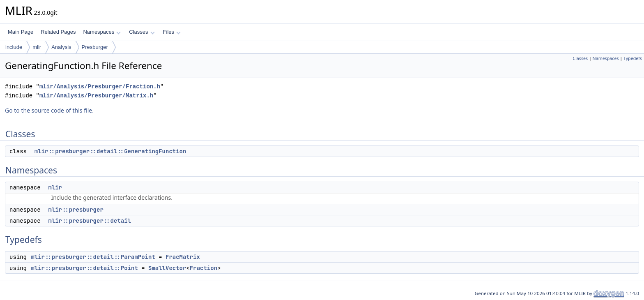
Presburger (95, 47)
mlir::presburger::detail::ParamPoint (93, 257)
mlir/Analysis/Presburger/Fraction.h (100, 87)
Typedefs (633, 58)
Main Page (21, 32)
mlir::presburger (76, 210)
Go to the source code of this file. (49, 110)
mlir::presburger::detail (90, 221)
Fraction (204, 268)
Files (172, 32)
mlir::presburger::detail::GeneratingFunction (110, 151)
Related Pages (58, 32)
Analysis (61, 47)
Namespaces (102, 32)
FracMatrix (183, 257)
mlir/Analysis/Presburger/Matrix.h (96, 96)
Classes (142, 32)
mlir (37, 47)
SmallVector (167, 268)
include (14, 47)
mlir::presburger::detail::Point (84, 268)
